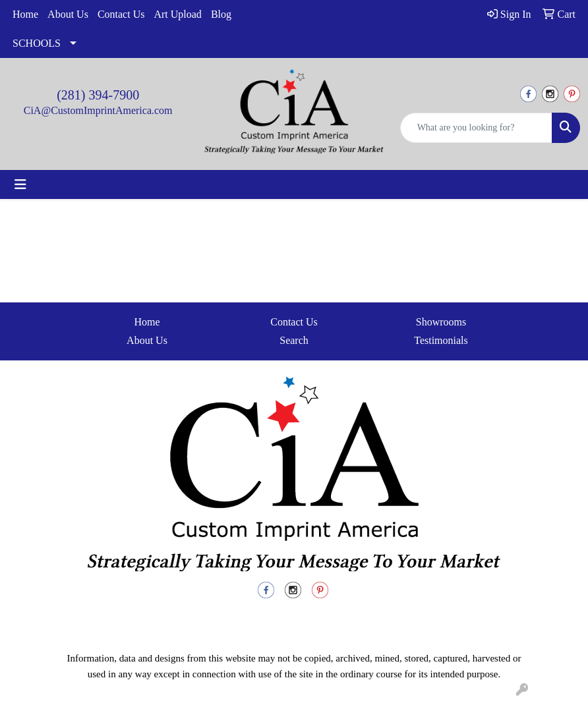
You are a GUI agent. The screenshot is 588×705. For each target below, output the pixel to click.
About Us (68, 14)
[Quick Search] (476, 128)
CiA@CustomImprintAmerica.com (98, 110)
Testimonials (441, 340)
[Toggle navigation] (20, 184)
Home (25, 14)
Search (294, 340)
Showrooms (441, 322)
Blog (221, 14)
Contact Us (121, 14)
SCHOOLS (37, 43)
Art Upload (177, 14)
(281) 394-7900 (98, 95)
